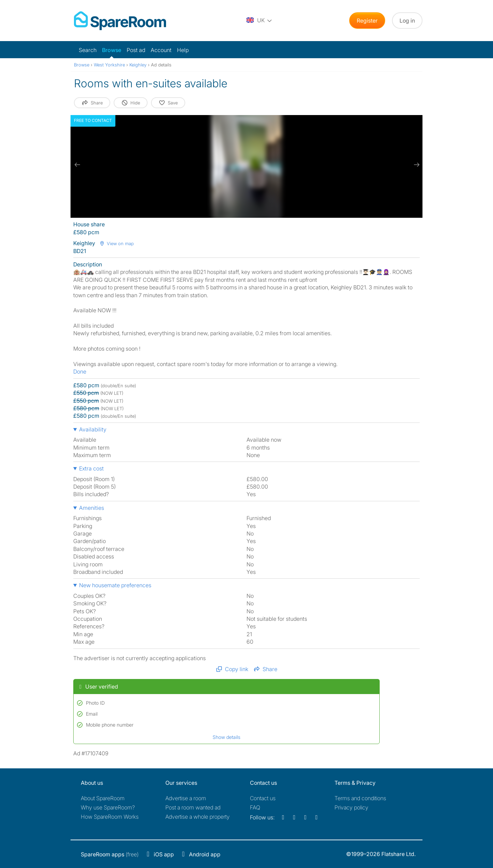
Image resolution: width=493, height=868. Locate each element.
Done (80, 372)
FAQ (255, 807)
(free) (110, 854)
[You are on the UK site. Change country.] (260, 21)
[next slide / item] (416, 165)
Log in (407, 21)
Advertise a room (186, 798)
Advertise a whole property (198, 817)
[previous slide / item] (77, 165)
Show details (226, 737)
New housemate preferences (115, 585)
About (103, 798)
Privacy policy (351, 807)
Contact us (263, 798)
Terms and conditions (360, 798)
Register (367, 21)
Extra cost (91, 468)
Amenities (92, 508)
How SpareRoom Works (110, 817)
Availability (93, 429)
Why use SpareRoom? (108, 807)
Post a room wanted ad (193, 807)
